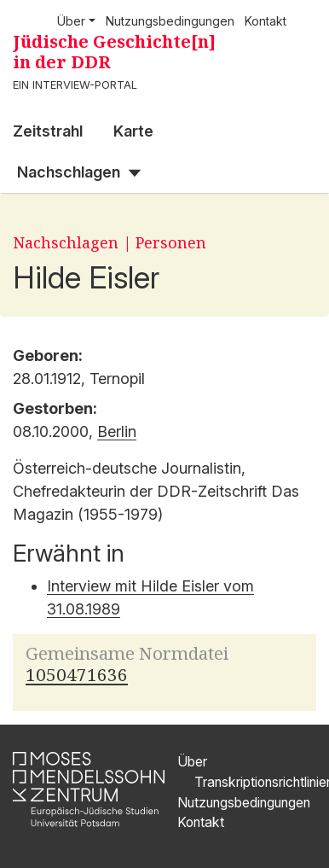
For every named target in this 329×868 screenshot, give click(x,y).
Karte (133, 131)
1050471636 (77, 674)
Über (192, 762)
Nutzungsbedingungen (170, 21)
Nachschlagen (69, 172)
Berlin (117, 431)
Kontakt (266, 21)
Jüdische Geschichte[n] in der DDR (114, 52)
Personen (171, 242)
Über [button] (71, 21)
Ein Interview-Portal (75, 85)
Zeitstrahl (48, 131)
